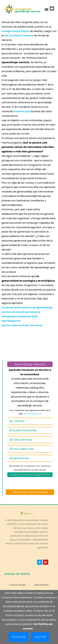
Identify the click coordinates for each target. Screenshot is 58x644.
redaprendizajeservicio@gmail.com (30, 475)
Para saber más (23, 449)
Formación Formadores (30, 492)
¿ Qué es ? (19, 421)
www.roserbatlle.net (32, 414)
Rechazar (19, 637)
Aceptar (40, 637)
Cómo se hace (22, 440)
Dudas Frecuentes (25, 430)
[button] (46, 9)
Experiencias (21, 458)
